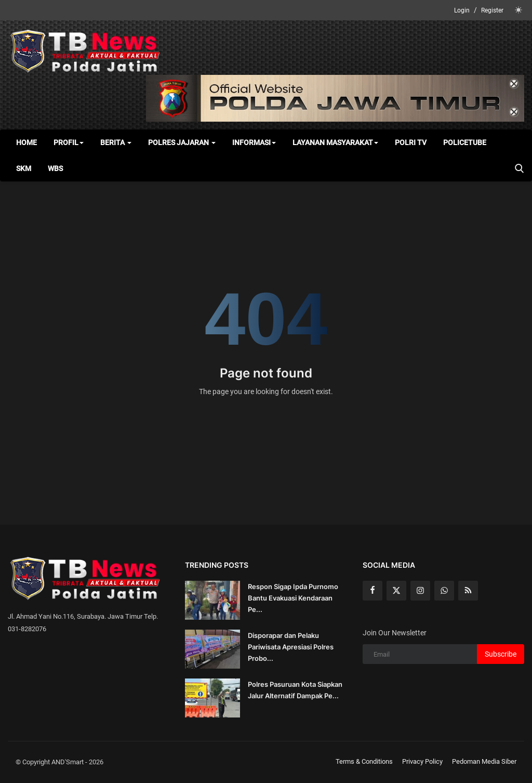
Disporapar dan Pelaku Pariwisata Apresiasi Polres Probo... (291, 647)
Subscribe (501, 654)
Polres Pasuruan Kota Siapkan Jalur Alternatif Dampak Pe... (295, 690)
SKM (24, 168)
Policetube (465, 142)
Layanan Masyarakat (335, 142)
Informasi (254, 142)
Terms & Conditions (364, 761)
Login (462, 10)
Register (492, 10)
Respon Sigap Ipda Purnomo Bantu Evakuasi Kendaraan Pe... (293, 598)
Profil (69, 142)
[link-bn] (335, 98)
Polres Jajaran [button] (182, 142)
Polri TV (411, 142)
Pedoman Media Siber (484, 761)
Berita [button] (116, 142)
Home (26, 142)
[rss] (468, 591)
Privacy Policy (422, 761)
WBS (55, 168)
